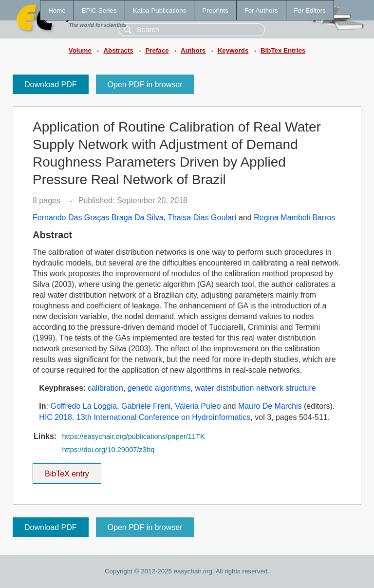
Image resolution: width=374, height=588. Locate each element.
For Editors (310, 10)
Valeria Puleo (198, 406)
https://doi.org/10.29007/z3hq (108, 450)
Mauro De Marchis (270, 406)
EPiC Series (99, 10)
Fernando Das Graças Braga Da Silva (98, 218)
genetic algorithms (159, 388)
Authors (193, 50)
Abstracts (118, 50)
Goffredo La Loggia (84, 406)
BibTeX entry (67, 471)
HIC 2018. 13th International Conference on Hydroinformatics (145, 417)
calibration (105, 388)
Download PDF (51, 85)
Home (57, 10)
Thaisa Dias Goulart (202, 218)
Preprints (215, 10)
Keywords (233, 50)
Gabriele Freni (146, 406)
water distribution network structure (256, 388)
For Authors (261, 10)
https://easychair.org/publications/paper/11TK (133, 436)
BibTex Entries (283, 50)
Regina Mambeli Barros (294, 218)
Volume (80, 50)
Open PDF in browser (145, 85)
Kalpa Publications (160, 10)
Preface (157, 50)
